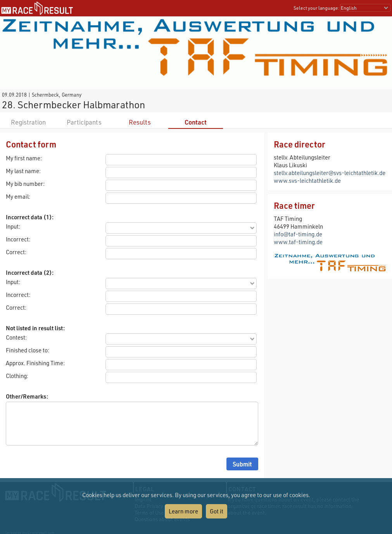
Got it (217, 511)
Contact (196, 122)
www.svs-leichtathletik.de (307, 180)
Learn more (183, 511)
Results (140, 122)
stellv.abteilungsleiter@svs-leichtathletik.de (330, 173)
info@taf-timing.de (298, 234)
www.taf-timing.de (298, 242)
